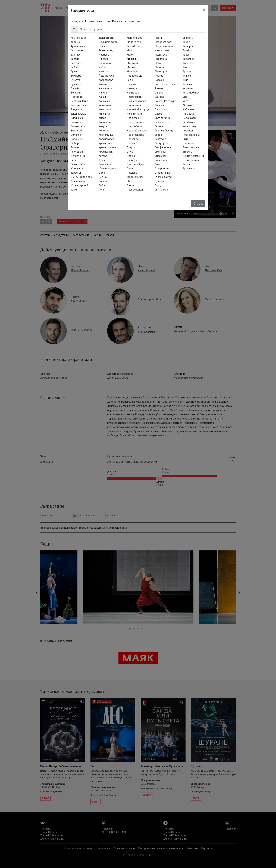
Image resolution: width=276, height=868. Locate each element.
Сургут (159, 185)
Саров (158, 114)
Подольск (161, 54)
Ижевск (103, 59)
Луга (101, 189)
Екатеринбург (79, 164)
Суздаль (160, 181)
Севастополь (162, 122)
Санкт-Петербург (165, 101)
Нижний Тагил (135, 114)
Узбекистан (132, 21)
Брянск (75, 71)
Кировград (105, 122)
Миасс (130, 50)
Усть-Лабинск (191, 92)
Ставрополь (162, 168)
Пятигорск (161, 71)
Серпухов (160, 139)
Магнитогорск (135, 38)
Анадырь (76, 42)
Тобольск (188, 59)
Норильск (132, 139)
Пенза (130, 185)
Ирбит (102, 67)
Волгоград (77, 122)
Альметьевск (78, 38)
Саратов (160, 109)
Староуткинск (163, 173)
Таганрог (188, 46)
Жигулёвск (77, 168)
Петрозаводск (164, 42)
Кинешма (104, 114)
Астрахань (77, 50)
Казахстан (103, 21)
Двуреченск (78, 156)
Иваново (104, 54)
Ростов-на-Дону (165, 84)
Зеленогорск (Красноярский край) (79, 185)
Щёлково (188, 143)
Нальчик (132, 84)
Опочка (131, 156)
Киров (102, 118)
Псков (158, 63)
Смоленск (161, 151)
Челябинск (189, 122)
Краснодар (105, 143)
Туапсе (187, 76)
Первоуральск (135, 189)
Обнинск (132, 143)
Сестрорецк (162, 143)
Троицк (187, 71)
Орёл (130, 168)
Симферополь (163, 147)
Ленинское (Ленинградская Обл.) (108, 168)
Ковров (103, 126)
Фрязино (188, 105)
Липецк (103, 181)
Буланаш (76, 84)
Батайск (75, 59)
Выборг (75, 143)
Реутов (159, 76)
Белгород (76, 63)
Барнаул (76, 54)
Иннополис (105, 63)
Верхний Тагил (79, 101)
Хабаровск (189, 109)
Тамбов (187, 50)
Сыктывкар (161, 189)
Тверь (186, 54)
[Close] (204, 10)
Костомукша (106, 135)
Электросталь (191, 147)
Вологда (76, 135)
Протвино (161, 59)
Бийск (74, 67)
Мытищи (132, 71)
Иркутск (103, 71)
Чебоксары (189, 118)
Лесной (103, 177)
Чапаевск (188, 114)
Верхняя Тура (79, 105)
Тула (185, 80)
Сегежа (159, 126)
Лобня (102, 185)
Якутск (187, 164)
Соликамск (161, 160)
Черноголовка (191, 135)
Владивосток (79, 109)
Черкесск (188, 130)
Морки (131, 54)
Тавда (186, 42)
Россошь (160, 80)
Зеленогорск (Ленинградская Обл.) (108, 42)
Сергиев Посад (164, 130)
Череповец (189, 126)
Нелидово (133, 92)
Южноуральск (191, 160)
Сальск (159, 92)
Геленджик (77, 151)
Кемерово (105, 105)
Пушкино (160, 67)
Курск (102, 160)
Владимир (77, 118)
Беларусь (77, 21)
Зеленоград (106, 50)
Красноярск (106, 151)
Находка (132, 88)
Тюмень (187, 84)
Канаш (103, 97)
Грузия (90, 21)
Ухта (186, 101)
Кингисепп (105, 109)
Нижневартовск (136, 101)
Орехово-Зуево (136, 164)
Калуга (103, 92)
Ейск (73, 160)
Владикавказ (78, 114)
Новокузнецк (134, 118)
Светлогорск (162, 118)
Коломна (104, 130)
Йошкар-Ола (106, 76)
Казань (103, 84)
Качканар (104, 101)
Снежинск (161, 156)
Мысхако (132, 67)
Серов (158, 135)
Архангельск (78, 46)
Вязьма (75, 147)
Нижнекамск (134, 105)
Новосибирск (135, 126)
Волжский (77, 130)
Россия (117, 21)
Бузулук (75, 80)
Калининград (106, 88)
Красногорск (106, 139)
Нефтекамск (134, 97)
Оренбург (132, 160)
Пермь (159, 38)
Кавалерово (106, 80)
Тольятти (188, 63)
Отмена (198, 204)
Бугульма (76, 76)
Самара (159, 97)
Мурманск (133, 63)
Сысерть (188, 38)
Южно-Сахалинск (193, 156)
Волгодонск (78, 126)
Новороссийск (135, 122)
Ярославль (189, 168)
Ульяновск (189, 88)
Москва (131, 59)
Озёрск (131, 147)
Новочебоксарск (137, 130)
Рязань (159, 88)
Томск (186, 67)
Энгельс (187, 151)
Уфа (185, 97)
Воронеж (76, 139)
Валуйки (76, 88)
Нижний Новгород (138, 109)
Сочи (158, 164)
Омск (130, 151)
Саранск (160, 105)
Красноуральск (108, 147)
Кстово (103, 156)
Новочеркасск (135, 135)
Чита (186, 139)
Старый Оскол (163, 177)
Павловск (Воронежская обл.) (135, 177)
